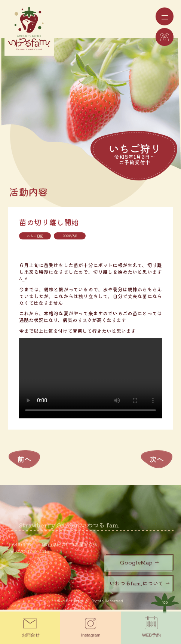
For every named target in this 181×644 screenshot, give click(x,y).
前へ (24, 461)
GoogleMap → (140, 564)
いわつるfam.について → (140, 585)
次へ (157, 461)
